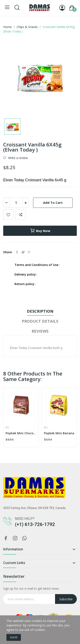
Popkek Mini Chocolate (21, 433)
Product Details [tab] (40, 321)
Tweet (23, 252)
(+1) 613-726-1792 (35, 524)
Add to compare (21, 215)
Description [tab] (40, 311)
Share (17, 252)
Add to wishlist (8, 215)
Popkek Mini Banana (59, 433)
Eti (7, 428)
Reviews (40, 331)
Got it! (14, 637)
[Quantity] (16, 203)
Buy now (40, 231)
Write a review (17, 158)
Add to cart (53, 202)
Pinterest (29, 252)
